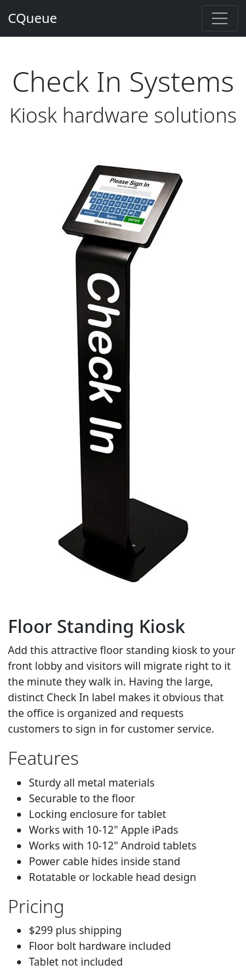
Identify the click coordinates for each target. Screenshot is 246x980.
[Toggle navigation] (220, 18)
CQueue (32, 18)
